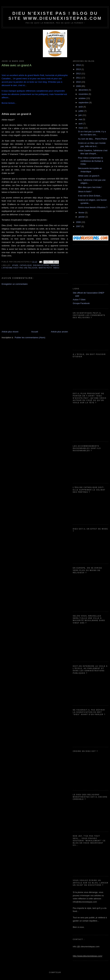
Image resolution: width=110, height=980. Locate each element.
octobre (82, 98)
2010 (79, 82)
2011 (79, 78)
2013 (79, 69)
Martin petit (45, 268)
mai (81, 119)
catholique (26, 265)
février (82, 213)
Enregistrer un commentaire (15, 284)
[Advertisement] (26, 308)
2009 (79, 86)
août (81, 107)
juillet (81, 111)
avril (81, 124)
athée (15, 265)
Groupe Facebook (81, 303)
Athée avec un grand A (89, 176)
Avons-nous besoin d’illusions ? (93, 207)
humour (55, 265)
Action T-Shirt (79, 300)
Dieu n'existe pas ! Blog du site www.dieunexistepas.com (55, 16)
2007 (79, 226)
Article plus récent (10, 332)
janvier (82, 217)
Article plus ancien (60, 332)
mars (81, 128)
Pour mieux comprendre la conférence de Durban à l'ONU (90, 161)
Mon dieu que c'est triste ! (90, 187)
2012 (79, 73)
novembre (84, 94)
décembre (84, 90)
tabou (56, 268)
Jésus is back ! (85, 191)
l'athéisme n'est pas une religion (19, 268)
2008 (79, 222)
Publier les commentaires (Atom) (30, 337)
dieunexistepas (41, 265)
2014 (79, 65)
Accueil (35, 332)
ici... (25, 85)
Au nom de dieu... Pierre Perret (92, 139)
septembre (84, 103)
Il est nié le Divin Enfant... (90, 196)
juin (81, 115)
